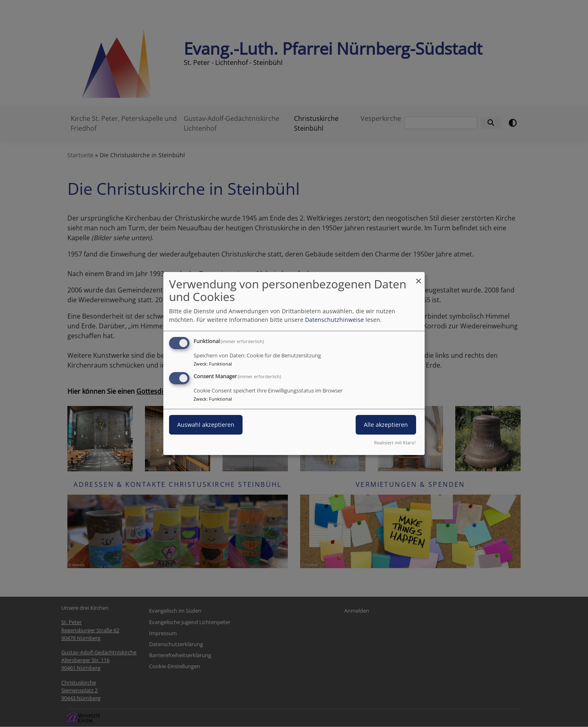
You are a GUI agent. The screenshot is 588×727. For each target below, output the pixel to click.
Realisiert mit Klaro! (395, 443)
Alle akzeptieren (386, 425)
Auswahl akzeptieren (206, 425)
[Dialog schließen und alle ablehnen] (419, 277)
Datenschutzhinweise (334, 320)
